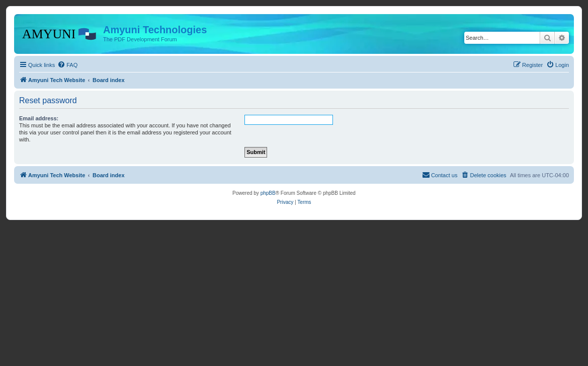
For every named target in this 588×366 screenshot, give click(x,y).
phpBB (268, 193)
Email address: (39, 118)
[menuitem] (67, 65)
